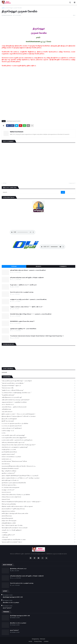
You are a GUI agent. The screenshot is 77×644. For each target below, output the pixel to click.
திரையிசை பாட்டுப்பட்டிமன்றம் (11, 603)
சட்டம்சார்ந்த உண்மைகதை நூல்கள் (38, 487)
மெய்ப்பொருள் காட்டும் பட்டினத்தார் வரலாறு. (22, 292)
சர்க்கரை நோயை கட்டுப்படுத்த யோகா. (38, 497)
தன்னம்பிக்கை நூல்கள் (38, 518)
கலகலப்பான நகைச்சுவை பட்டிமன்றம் (38, 457)
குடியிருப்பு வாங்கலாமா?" (38, 473)
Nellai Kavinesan (17, 132)
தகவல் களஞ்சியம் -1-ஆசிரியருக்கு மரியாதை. (38, 509)
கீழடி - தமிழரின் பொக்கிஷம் (38, 471)
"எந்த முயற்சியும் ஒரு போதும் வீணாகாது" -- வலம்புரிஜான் (38, 381)
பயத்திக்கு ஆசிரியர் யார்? (38, 535)
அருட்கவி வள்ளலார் (38, 412)
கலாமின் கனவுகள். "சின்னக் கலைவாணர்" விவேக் (38, 461)
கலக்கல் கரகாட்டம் (38, 459)
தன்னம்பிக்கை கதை (38, 516)
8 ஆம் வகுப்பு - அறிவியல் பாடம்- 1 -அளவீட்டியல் (23, 285)
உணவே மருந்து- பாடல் (38, 431)
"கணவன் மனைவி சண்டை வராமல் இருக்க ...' (38, 383)
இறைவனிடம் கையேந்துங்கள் (38, 419)
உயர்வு (38, 433)
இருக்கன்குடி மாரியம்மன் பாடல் (18, 569)
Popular (14, 266)
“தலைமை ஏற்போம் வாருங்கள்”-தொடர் (38, 542)
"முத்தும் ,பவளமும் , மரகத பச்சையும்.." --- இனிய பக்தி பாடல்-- (27, 307)
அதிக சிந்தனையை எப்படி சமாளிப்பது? (38, 397)
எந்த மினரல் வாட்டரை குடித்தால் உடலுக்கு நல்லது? (38, 447)
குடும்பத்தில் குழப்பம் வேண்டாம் (38, 480)
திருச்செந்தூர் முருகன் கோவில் (14, 8)
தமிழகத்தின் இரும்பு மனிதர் (38, 523)
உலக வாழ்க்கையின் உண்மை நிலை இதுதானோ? (38, 438)
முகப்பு (4, 8)
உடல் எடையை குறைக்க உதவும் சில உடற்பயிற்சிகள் (38, 424)
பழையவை (72, 183)
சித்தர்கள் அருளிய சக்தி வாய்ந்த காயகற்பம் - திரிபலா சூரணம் (38, 506)
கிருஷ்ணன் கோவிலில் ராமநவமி (38, 469)
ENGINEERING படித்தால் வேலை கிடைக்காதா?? (22, 321)
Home (30, 641)
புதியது (4, 183)
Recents (38, 266)
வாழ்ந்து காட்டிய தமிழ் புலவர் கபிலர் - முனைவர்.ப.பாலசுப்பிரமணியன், (28, 299)
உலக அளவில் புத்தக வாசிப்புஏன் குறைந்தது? (38, 435)
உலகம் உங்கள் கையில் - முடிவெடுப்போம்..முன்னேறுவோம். (38, 440)
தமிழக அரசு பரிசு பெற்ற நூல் (38, 521)
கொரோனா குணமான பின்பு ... (38, 485)
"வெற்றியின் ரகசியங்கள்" (38, 395)
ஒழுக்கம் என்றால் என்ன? (38, 454)
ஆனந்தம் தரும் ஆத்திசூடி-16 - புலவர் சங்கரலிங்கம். (23, 329)
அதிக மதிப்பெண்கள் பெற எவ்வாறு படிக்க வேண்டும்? (38, 400)
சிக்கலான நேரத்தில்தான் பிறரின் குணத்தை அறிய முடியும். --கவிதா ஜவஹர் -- (38, 502)
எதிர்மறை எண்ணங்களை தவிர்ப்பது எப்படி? (38, 442)
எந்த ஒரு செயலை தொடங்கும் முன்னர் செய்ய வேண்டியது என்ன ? (38, 445)
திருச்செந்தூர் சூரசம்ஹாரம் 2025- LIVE (13, 597)
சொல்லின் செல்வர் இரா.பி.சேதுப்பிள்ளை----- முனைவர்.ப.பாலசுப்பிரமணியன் (31, 314)
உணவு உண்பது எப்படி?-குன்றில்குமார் (38, 428)
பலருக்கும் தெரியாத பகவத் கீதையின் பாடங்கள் (38, 540)
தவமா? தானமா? (7, 608)
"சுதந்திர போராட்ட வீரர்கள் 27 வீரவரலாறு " (38, 390)
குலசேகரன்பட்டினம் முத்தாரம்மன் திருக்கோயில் (38, 483)
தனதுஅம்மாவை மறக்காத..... (38, 511)
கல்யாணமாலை (38, 464)
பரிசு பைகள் (38, 537)
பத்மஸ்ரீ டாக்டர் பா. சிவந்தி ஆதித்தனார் (38, 530)
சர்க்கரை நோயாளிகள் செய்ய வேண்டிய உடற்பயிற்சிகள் (38, 495)
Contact (46, 641)
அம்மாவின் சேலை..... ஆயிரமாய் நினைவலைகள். (38, 407)
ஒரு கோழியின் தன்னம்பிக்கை (38, 452)
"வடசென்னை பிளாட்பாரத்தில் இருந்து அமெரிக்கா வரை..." (38, 393)
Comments (63, 266)
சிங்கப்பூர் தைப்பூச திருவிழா (38, 504)
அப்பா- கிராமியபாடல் (38, 405)
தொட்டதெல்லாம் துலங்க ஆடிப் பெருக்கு (38, 525)
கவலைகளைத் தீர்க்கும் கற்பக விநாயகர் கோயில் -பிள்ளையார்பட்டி (38, 466)
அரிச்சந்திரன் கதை (38, 409)
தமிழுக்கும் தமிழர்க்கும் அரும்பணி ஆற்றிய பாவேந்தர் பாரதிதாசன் (27, 278)
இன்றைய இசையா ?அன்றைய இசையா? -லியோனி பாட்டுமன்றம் (38, 416)
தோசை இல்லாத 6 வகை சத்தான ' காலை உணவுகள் (38, 528)
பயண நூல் (38, 532)
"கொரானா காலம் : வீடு (38, 388)
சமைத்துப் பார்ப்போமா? (38, 490)
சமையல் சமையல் (38, 492)
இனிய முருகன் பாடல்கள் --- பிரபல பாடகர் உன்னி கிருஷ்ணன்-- (38, 414)
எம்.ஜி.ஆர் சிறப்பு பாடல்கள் (38, 450)
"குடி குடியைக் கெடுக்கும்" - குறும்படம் (38, 386)
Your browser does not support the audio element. (23, 232)
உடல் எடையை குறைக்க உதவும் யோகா (38, 426)
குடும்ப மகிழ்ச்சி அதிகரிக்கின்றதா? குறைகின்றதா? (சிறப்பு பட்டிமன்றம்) (38, 476)
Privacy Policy (38, 641)
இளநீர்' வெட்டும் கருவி (38, 421)
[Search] (31, 192)
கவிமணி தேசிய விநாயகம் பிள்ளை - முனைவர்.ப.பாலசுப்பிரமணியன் (28, 270)
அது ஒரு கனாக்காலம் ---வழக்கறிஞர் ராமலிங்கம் (38, 402)
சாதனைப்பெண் (38, 499)
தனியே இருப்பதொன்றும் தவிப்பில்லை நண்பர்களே (38, 514)
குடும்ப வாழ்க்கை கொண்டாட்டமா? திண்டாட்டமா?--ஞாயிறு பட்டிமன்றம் (38, 478)
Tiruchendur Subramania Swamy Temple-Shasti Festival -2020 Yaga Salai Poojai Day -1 (37, 336)
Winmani (43, 639)
